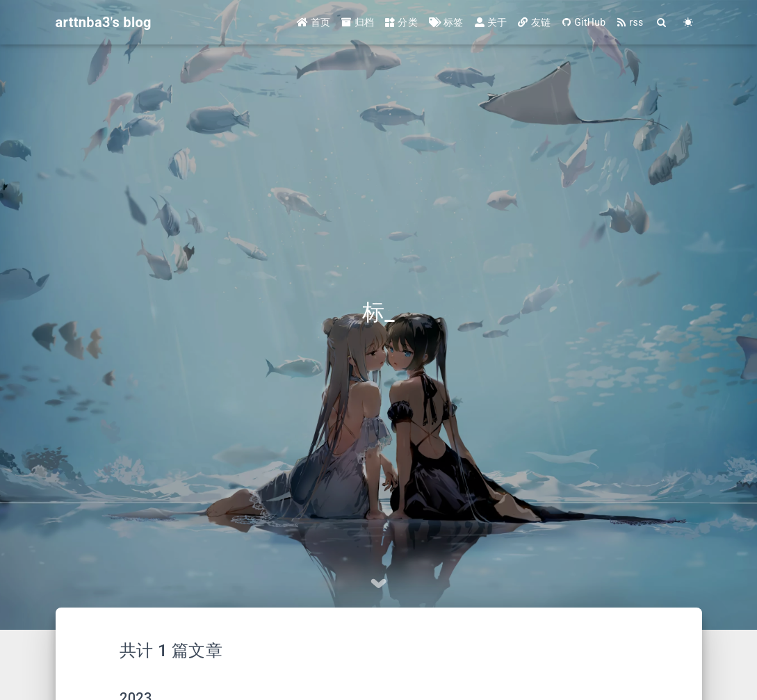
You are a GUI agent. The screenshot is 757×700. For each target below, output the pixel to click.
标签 (446, 22)
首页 (314, 22)
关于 (491, 22)
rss (630, 22)
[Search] (662, 23)
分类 (401, 22)
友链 (534, 22)
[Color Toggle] (689, 23)
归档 (358, 22)
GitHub (584, 22)
